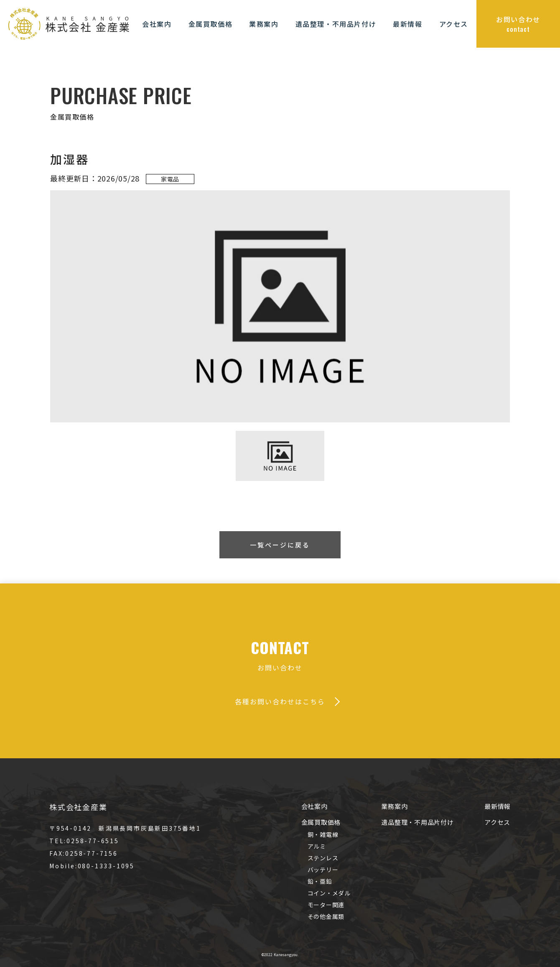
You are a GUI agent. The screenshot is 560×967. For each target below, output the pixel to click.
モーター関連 (326, 905)
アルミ (317, 846)
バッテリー (323, 870)
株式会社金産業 (78, 807)
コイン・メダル (329, 893)
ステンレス (323, 858)
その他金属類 (326, 916)
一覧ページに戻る (280, 545)
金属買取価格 (321, 822)
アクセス (497, 822)
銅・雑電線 (323, 834)
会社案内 (314, 806)
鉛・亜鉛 (320, 881)
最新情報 (498, 806)
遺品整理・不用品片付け (417, 822)
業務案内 (394, 806)
